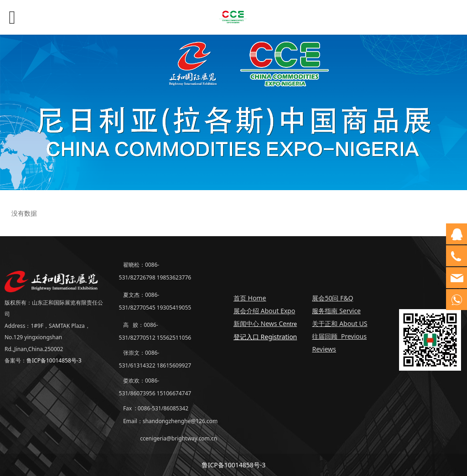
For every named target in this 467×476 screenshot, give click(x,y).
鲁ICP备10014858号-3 (54, 360)
